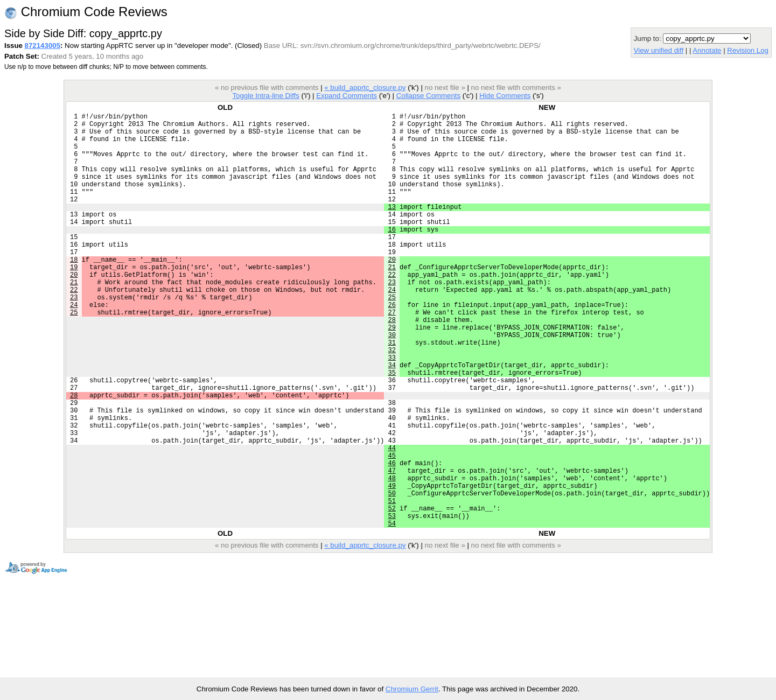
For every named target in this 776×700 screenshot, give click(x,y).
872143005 (43, 45)
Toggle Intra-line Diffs (265, 96)
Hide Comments (505, 96)
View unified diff (659, 50)
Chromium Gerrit (412, 689)
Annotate (707, 50)
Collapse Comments (428, 96)
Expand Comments (347, 96)
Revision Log (748, 50)
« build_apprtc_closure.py (365, 87)
